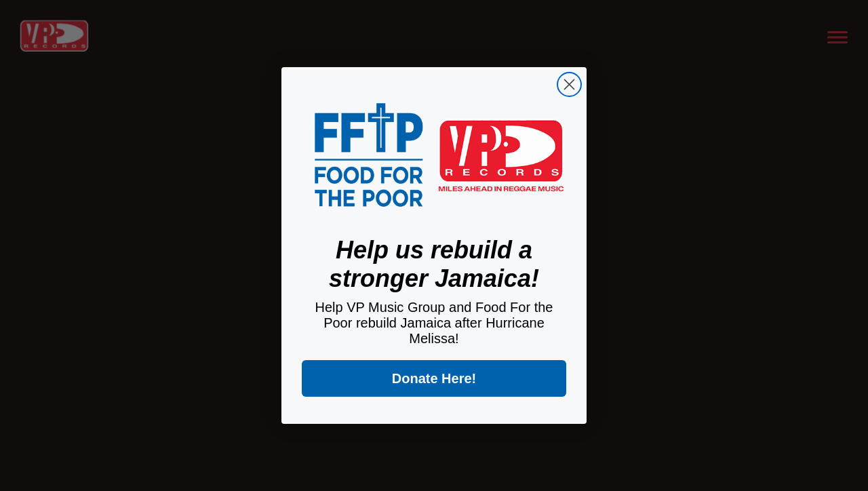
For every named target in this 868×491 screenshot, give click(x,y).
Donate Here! (434, 378)
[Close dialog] (569, 84)
